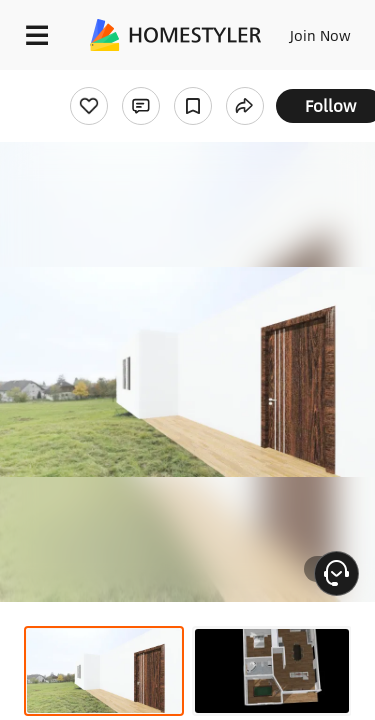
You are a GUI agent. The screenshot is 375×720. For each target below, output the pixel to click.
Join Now (320, 35)
